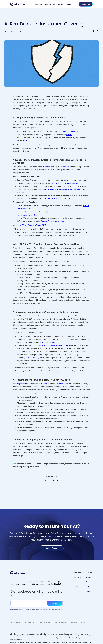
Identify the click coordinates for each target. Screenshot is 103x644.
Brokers (61, 4)
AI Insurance (38, 4)
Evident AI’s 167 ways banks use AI (64, 183)
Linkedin (88, 591)
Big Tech (45, 167)
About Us (88, 577)
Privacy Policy (29, 622)
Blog (69, 4)
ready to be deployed (48, 342)
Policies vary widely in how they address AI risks (50, 345)
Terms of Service (45, 622)
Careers (88, 587)
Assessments (50, 4)
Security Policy (15, 622)
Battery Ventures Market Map (53, 221)
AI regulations (21, 384)
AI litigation (43, 384)
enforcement (64, 384)
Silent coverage (34, 358)
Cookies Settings (61, 622)
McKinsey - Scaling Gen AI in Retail (56, 199)
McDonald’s (64, 167)
